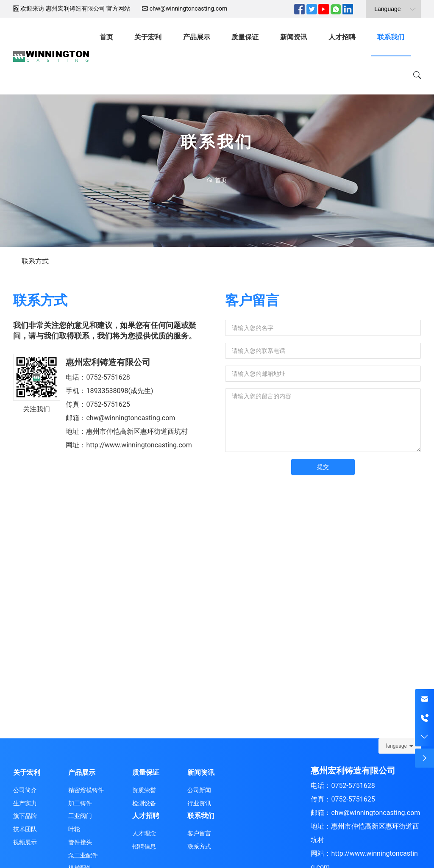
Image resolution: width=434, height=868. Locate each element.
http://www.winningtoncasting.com (139, 445)
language (396, 746)
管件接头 (80, 842)
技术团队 (25, 829)
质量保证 (245, 37)
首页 (106, 37)
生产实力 (25, 803)
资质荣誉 (144, 790)
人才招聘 (342, 37)
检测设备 (144, 803)
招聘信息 (144, 846)
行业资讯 (199, 803)
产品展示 (197, 37)
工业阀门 (80, 816)
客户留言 (199, 833)
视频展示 (25, 842)
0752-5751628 (108, 377)
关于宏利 (148, 37)
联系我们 (391, 37)
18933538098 (107, 391)
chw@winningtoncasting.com (189, 8)
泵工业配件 (83, 855)
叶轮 (74, 829)
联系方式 (35, 261)
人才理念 (144, 833)
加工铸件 (80, 803)
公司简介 (25, 790)
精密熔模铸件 (86, 790)
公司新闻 (199, 790)
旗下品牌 (25, 816)
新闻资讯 (294, 37)
